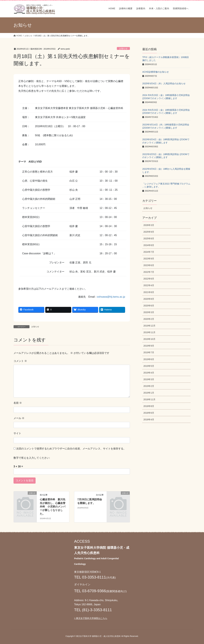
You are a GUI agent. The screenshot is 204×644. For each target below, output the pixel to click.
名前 (18, 403)
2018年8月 (149, 406)
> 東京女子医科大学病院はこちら (91, 618)
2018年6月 (149, 413)
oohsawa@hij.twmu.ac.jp (111, 297)
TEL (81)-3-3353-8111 (93, 610)
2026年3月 (149, 225)
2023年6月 (149, 265)
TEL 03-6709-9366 (90, 591)
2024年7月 (149, 252)
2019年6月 (149, 359)
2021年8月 (149, 292)
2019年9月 (149, 346)
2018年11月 (149, 399)
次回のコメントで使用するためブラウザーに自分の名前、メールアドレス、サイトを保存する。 (71, 449)
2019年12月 (149, 326)
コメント (20, 361)
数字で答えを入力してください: (32, 458)
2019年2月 (149, 386)
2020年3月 (149, 312)
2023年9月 (149, 259)
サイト (17, 433)
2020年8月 (149, 299)
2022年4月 (149, 285)
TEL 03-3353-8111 (90, 577)
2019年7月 (149, 352)
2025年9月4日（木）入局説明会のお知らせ (164, 83)
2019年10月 (149, 339)
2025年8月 (149, 239)
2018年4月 (149, 420)
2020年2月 (149, 319)
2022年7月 (149, 272)
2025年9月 (149, 232)
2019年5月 (149, 366)
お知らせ (123, 49)
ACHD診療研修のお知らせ (156, 72)
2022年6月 (149, 279)
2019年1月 (149, 393)
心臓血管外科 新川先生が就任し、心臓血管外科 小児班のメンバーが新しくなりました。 (53, 507)
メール (19, 418)
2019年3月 (149, 379)
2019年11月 (149, 332)
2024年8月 (149, 245)
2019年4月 (149, 373)
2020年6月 (149, 306)
